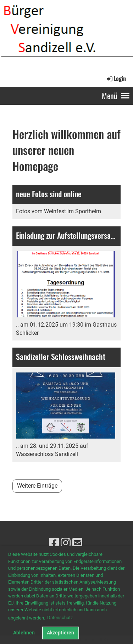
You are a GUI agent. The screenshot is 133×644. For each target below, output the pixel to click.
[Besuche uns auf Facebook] (54, 543)
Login (116, 79)
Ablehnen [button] (24, 633)
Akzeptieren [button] (60, 633)
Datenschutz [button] (60, 618)
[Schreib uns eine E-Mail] (77, 543)
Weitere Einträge (37, 486)
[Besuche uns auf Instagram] (66, 543)
